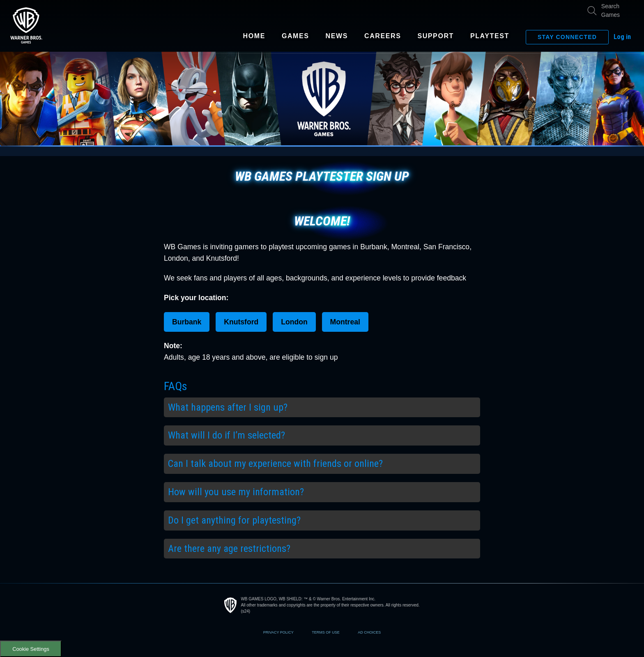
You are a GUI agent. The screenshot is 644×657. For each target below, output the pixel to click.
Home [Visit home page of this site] (254, 36)
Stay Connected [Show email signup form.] (567, 37)
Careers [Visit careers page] (383, 36)
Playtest (490, 36)
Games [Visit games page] (296, 36)
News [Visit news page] (337, 36)
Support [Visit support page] (436, 36)
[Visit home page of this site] (26, 25)
